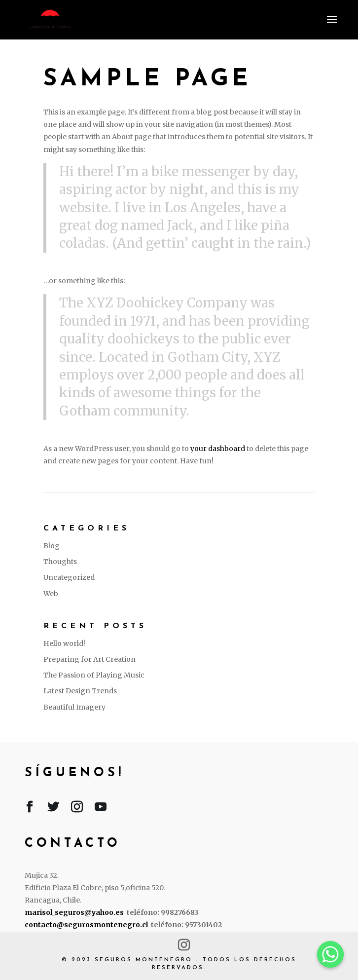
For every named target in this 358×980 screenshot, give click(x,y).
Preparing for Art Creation (89, 659)
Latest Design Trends (80, 691)
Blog (52, 546)
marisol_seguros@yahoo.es (74, 912)
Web (51, 594)
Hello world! (64, 643)
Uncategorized (69, 577)
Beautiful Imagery (74, 707)
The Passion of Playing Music (94, 675)
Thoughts (60, 562)
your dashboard (218, 449)
